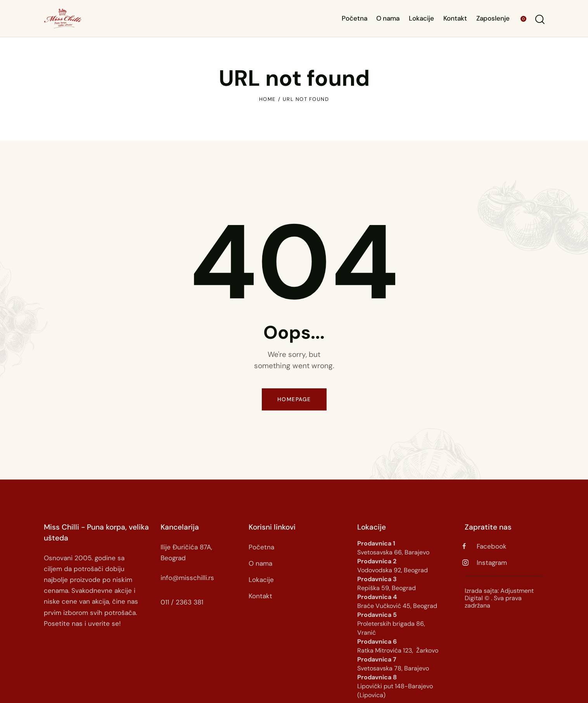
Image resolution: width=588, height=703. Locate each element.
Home (267, 99)
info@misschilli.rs (187, 578)
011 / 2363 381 (182, 602)
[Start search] (539, 20)
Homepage (294, 399)
